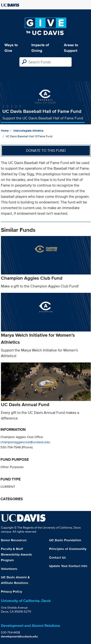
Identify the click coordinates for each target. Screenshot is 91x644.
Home (5, 131)
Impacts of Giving (40, 48)
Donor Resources (14, 540)
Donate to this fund (46, 151)
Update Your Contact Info (68, 566)
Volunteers (9, 569)
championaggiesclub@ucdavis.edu (25, 442)
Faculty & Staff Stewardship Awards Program (16, 554)
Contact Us (58, 557)
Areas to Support (71, 48)
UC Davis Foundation (65, 540)
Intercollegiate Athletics (28, 131)
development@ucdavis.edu (19, 636)
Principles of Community (68, 549)
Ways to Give (11, 48)
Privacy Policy (11, 591)
